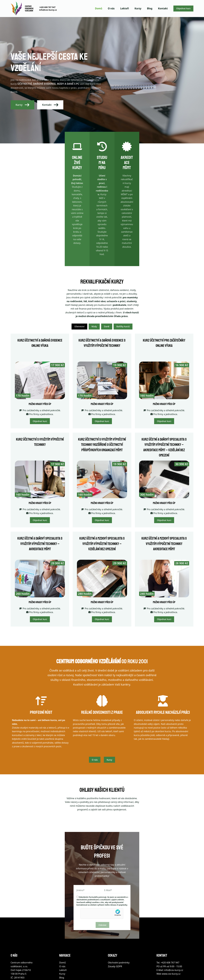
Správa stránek (111, 971)
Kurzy (138, 8)
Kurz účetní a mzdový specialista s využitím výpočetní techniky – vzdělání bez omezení (102, 505)
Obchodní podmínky (119, 931)
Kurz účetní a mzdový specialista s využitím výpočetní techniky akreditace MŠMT (164, 505)
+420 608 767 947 (47, 7)
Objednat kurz (183, 8)
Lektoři (125, 8)
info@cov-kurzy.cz (48, 10)
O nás (111, 8)
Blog (150, 8)
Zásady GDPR (115, 935)
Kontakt (163, 8)
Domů (99, 8)
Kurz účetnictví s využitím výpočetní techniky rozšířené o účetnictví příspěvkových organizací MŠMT (102, 406)
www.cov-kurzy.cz (171, 943)
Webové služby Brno (95, 971)
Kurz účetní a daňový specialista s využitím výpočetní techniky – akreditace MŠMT (40, 505)
